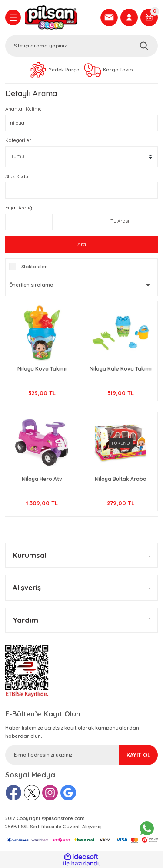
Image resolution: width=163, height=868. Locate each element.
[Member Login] (129, 17)
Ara (82, 244)
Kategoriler (18, 140)
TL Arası (120, 221)
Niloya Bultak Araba (121, 479)
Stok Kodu (17, 176)
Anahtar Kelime (23, 109)
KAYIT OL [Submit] (138, 755)
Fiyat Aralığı (19, 208)
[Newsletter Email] (81, 755)
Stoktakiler (34, 267)
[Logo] (60, 17)
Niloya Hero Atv (42, 479)
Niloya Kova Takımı (42, 369)
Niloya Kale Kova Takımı (121, 369)
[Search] (81, 46)
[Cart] (149, 17)
